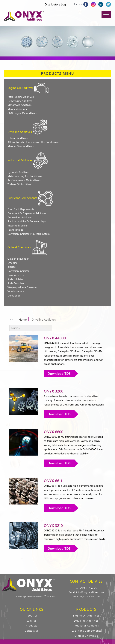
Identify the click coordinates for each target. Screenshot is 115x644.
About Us (32, 615)
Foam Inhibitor (16, 230)
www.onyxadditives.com (86, 596)
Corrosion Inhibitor (18, 271)
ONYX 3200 (54, 391)
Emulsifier (13, 263)
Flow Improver (16, 275)
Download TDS (59, 373)
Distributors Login (56, 4)
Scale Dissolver (16, 283)
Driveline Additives (20, 132)
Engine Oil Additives (21, 88)
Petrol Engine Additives (21, 97)
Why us (32, 621)
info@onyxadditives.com (90, 592)
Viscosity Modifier (18, 225)
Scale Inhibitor (16, 279)
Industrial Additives (20, 160)
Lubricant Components (22, 198)
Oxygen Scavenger (18, 259)
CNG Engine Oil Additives (22, 113)
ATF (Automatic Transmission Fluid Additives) (33, 142)
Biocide (12, 267)
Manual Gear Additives (21, 146)
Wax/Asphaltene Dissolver (22, 287)
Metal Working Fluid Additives (25, 176)
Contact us (32, 631)
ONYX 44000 (55, 338)
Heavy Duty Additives (20, 101)
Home (23, 319)
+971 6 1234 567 (88, 588)
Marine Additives (17, 109)
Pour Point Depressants (21, 209)
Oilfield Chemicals (19, 247)
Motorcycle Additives (19, 105)
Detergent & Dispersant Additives (27, 213)
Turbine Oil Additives (19, 184)
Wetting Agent (16, 291)
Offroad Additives (18, 138)
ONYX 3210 (53, 525)
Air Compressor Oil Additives (24, 180)
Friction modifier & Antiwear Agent (27, 221)
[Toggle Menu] (106, 14)
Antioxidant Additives (20, 217)
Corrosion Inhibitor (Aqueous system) (29, 234)
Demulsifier (14, 295)
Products (32, 625)
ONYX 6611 (53, 481)
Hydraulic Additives (18, 172)
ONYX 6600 (54, 432)
